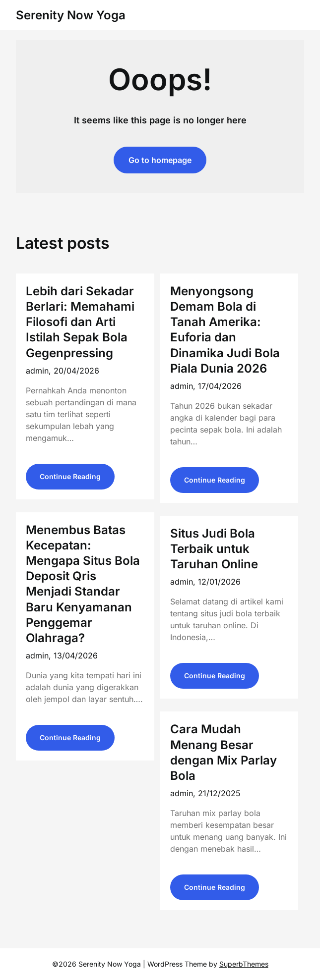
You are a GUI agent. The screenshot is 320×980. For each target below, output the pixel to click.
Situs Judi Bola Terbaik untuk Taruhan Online (214, 549)
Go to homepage (160, 160)
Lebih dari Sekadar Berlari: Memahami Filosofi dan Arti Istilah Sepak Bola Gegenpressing (80, 322)
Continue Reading (70, 476)
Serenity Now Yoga (71, 15)
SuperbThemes (244, 964)
